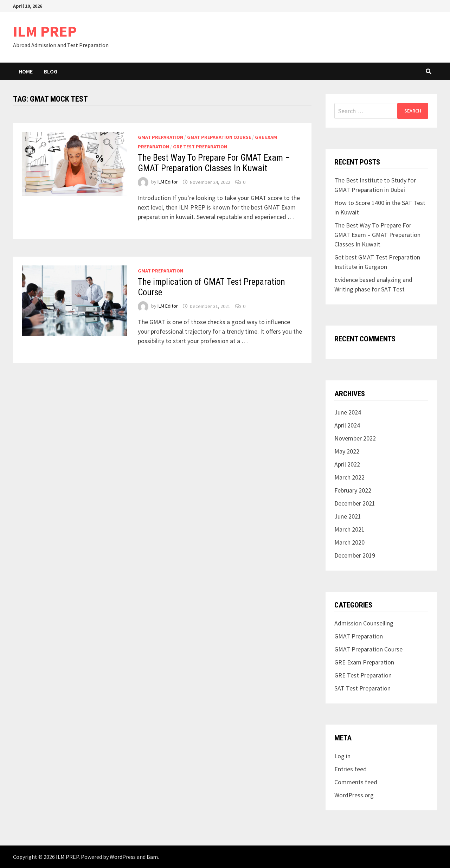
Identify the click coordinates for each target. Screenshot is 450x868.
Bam (152, 857)
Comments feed (356, 782)
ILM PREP (45, 31)
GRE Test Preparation (200, 147)
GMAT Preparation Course (219, 137)
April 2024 (347, 425)
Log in (342, 756)
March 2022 (349, 477)
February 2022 (353, 490)
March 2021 (349, 529)
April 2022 (347, 464)
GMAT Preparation (160, 137)
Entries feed (351, 769)
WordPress (123, 857)
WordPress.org (354, 795)
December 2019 (355, 555)
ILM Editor (168, 182)
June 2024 (348, 412)
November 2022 (355, 438)
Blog (51, 71)
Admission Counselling (364, 623)
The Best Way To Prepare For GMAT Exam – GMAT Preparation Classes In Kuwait (214, 163)
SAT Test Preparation (362, 688)
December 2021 (355, 503)
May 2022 (347, 451)
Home (26, 71)
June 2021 (348, 516)
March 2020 (349, 542)
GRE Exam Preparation (364, 662)
